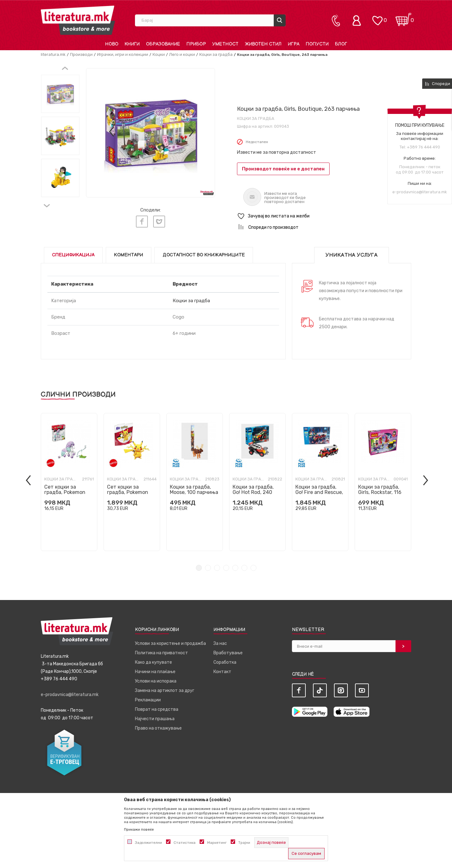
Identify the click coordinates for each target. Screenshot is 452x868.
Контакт (222, 672)
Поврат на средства (157, 709)
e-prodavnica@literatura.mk (420, 192)
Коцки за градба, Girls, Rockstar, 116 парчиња (380, 492)
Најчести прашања (155, 719)
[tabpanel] (69, 482)
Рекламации (148, 700)
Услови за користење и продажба (170, 643)
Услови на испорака (156, 681)
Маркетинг (217, 843)
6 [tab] (244, 568)
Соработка (225, 662)
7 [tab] (253, 568)
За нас (220, 643)
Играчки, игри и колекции (123, 54)
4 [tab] (226, 568)
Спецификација (73, 255)
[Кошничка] (403, 17)
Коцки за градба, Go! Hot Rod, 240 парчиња (253, 492)
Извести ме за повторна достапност (277, 152)
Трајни (244, 843)
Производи (81, 54)
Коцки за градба (216, 54)
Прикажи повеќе (139, 829)
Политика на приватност (161, 653)
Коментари (129, 255)
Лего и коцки (182, 54)
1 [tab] (199, 568)
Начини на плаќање (155, 672)
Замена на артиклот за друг (165, 691)
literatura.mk (53, 54)
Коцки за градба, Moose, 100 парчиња (194, 490)
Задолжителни (148, 843)
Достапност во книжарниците (204, 255)
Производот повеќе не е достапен (283, 169)
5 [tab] (235, 568)
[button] (324, 216)
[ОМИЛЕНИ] (377, 17)
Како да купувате (153, 662)
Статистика (185, 843)
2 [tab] (208, 568)
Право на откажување (158, 728)
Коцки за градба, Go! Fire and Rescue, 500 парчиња (319, 492)
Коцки (159, 54)
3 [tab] (217, 568)
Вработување (228, 653)
